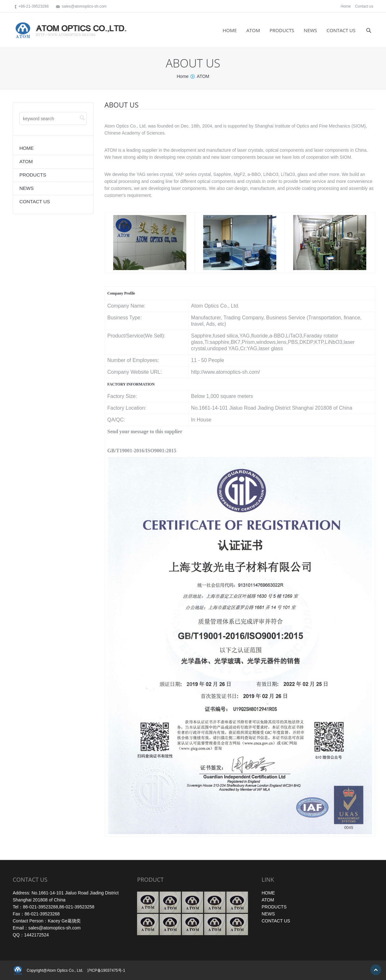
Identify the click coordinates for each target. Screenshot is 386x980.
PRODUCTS (274, 907)
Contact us (364, 6)
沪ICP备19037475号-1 (106, 970)
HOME (268, 893)
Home (346, 6)
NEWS (268, 914)
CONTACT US (276, 921)
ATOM (268, 900)
